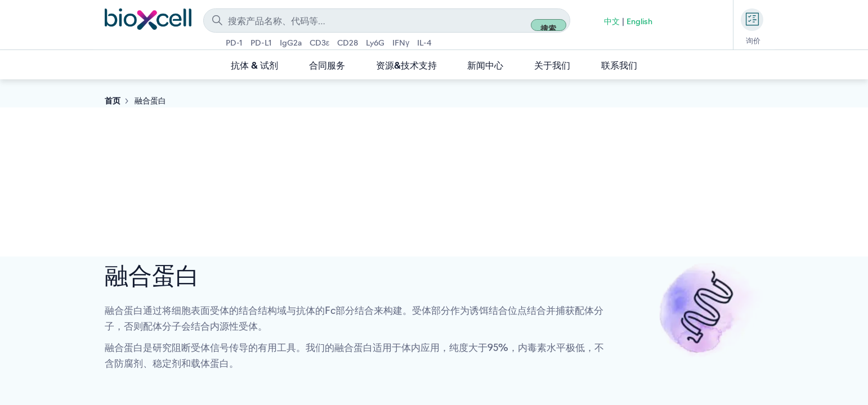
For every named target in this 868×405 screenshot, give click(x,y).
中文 (612, 22)
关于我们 (552, 66)
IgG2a (291, 44)
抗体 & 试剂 (254, 66)
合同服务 (327, 66)
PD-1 (234, 44)
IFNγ (401, 44)
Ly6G (375, 44)
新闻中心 (485, 66)
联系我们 (619, 66)
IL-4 (424, 44)
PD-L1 (261, 44)
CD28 (348, 44)
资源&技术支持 (406, 66)
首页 (113, 102)
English (639, 22)
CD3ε (319, 44)
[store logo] (148, 19)
